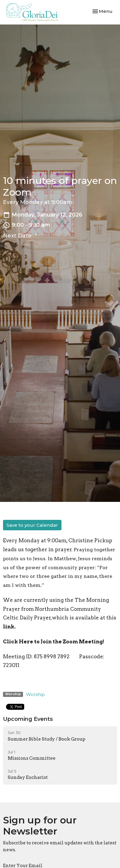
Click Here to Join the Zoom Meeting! (54, 642)
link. (9, 627)
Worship (35, 694)
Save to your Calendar (32, 525)
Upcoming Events (28, 719)
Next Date (21, 235)
